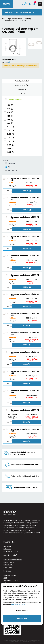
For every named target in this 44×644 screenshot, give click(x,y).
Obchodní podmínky (11, 580)
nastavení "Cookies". (19, 605)
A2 (9, 62)
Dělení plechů (8, 565)
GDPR (5, 578)
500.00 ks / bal (32, 318)
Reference (7, 549)
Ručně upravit (22, 611)
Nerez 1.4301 (8, 567)
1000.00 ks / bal (32, 222)
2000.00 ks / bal (32, 183)
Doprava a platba (10, 575)
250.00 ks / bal (32, 376)
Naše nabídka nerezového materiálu (19, 12)
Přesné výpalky (9, 562)
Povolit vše (22, 619)
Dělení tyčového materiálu (13, 560)
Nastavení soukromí (11, 551)
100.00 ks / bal (32, 395)
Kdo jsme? (7, 546)
